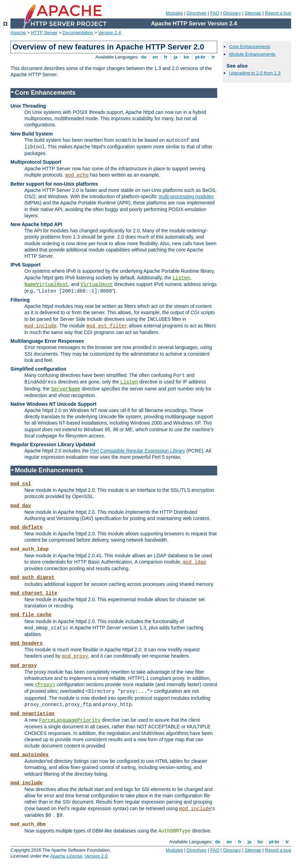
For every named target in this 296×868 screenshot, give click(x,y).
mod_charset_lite (34, 593)
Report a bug (278, 13)
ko (186, 57)
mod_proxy (75, 656)
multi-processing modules (186, 196)
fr (166, 57)
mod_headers (26, 643)
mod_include (40, 326)
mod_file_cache (31, 615)
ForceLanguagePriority (70, 720)
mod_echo (77, 175)
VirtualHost (97, 285)
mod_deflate (26, 527)
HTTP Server (44, 33)
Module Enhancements (252, 54)
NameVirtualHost (46, 285)
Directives (196, 13)
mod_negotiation (32, 714)
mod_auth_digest (32, 578)
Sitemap (253, 13)
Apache (18, 33)
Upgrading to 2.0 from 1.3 (255, 73)
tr (214, 57)
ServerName (66, 389)
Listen (181, 278)
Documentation (78, 33)
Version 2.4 (110, 33)
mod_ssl (21, 484)
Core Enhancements (250, 46)
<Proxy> (45, 685)
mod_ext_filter (107, 326)
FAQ (215, 13)
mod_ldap (194, 562)
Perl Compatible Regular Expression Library (137, 451)
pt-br (200, 57)
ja (175, 57)
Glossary (232, 13)
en (155, 57)
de (144, 57)
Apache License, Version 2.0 (79, 856)
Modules (174, 13)
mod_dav (21, 506)
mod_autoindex (29, 755)
